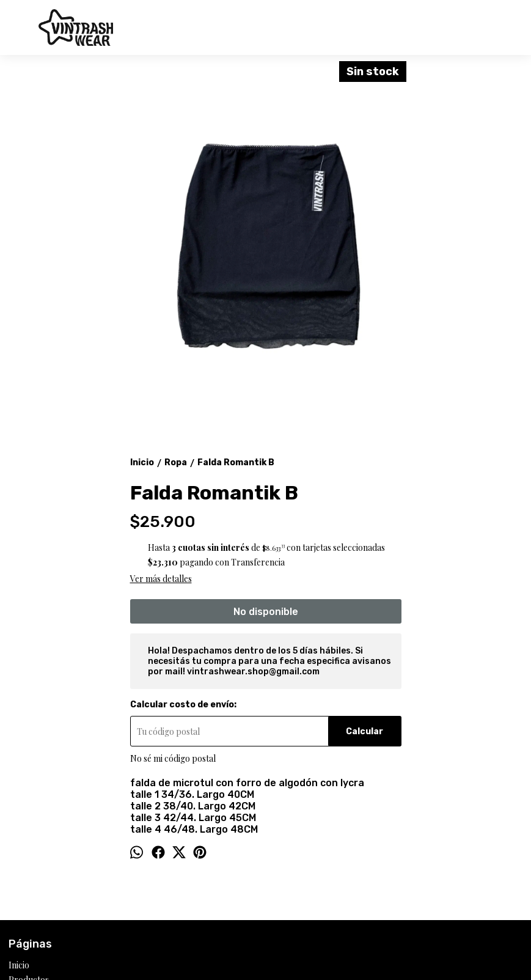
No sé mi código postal (173, 758)
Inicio (19, 965)
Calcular (364, 731)
